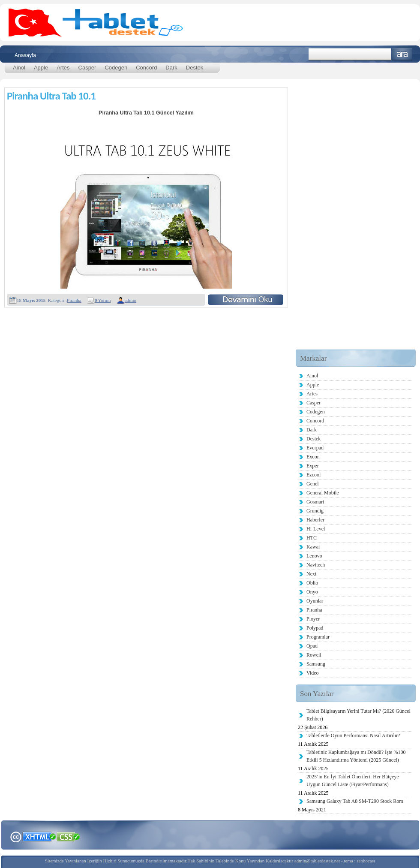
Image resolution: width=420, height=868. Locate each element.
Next (311, 574)
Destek (195, 68)
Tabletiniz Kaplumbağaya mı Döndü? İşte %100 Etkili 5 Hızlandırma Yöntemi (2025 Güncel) (356, 756)
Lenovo (314, 556)
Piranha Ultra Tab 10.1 (51, 96)
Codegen (116, 68)
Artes (63, 68)
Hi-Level (316, 529)
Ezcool (313, 475)
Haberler (315, 520)
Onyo (312, 592)
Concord (146, 68)
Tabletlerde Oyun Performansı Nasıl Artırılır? (353, 735)
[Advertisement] (344, 220)
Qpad (312, 646)
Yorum (103, 300)
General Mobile (323, 493)
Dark (171, 68)
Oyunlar (315, 601)
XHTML (39, 836)
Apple (41, 68)
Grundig (315, 511)
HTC (312, 538)
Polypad (315, 628)
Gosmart (315, 502)
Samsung (316, 664)
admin (131, 300)
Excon (313, 457)
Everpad (315, 448)
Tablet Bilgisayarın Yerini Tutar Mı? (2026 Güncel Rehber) (358, 715)
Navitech (316, 565)
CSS (68, 836)
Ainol (19, 68)
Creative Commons (16, 836)
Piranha (74, 300)
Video (313, 673)
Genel (313, 484)
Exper (313, 466)
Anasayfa (25, 55)
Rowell (314, 655)
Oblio (312, 583)
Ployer (313, 619)
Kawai (313, 547)
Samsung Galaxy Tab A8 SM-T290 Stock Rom (355, 801)
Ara (402, 54)
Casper (87, 68)
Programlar (318, 637)
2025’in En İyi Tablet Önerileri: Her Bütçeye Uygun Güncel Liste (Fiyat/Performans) (353, 781)
